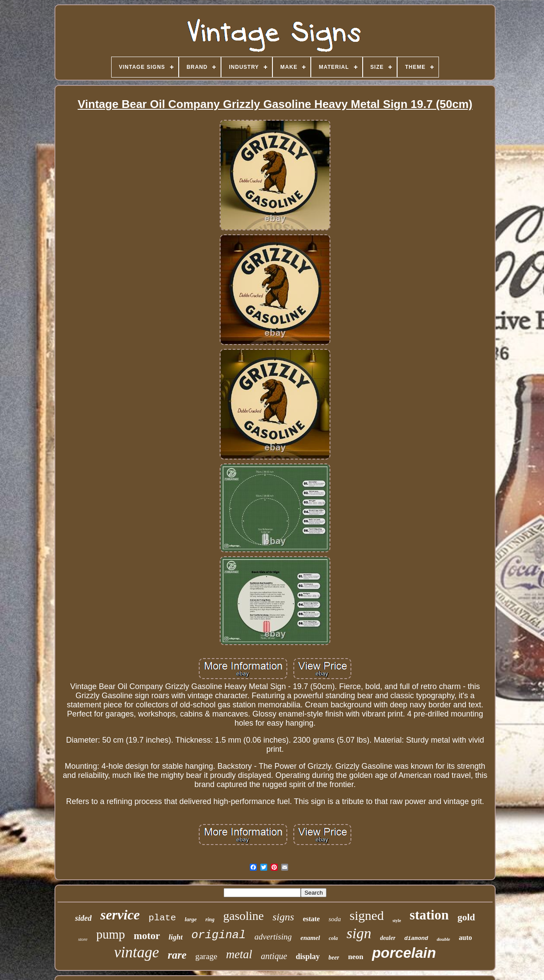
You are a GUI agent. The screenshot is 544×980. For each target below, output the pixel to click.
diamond (416, 938)
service (120, 915)
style (396, 921)
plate (162, 918)
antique (274, 956)
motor (147, 936)
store (83, 939)
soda (335, 919)
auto (466, 938)
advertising (273, 937)
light (176, 937)
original (219, 935)
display (308, 956)
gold (466, 917)
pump (111, 934)
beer (334, 958)
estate (311, 919)
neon (355, 957)
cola (333, 938)
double (444, 939)
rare (177, 955)
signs (283, 917)
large (191, 919)
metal (239, 954)
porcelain (404, 953)
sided (83, 918)
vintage (137, 952)
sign (359, 933)
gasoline (243, 916)
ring (210, 919)
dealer (388, 938)
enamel (310, 938)
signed (367, 915)
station (429, 915)
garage (206, 956)
